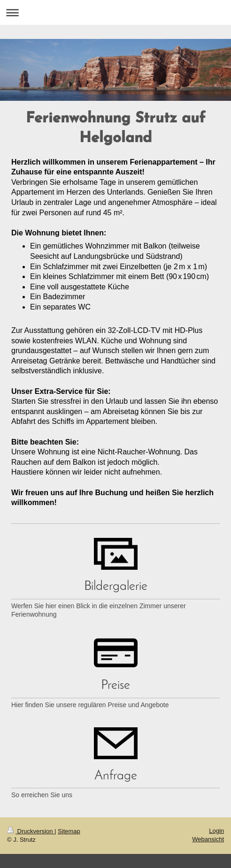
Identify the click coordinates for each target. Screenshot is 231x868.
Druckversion (31, 831)
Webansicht (208, 839)
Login (216, 831)
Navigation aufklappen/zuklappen (115, 12)
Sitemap (69, 831)
